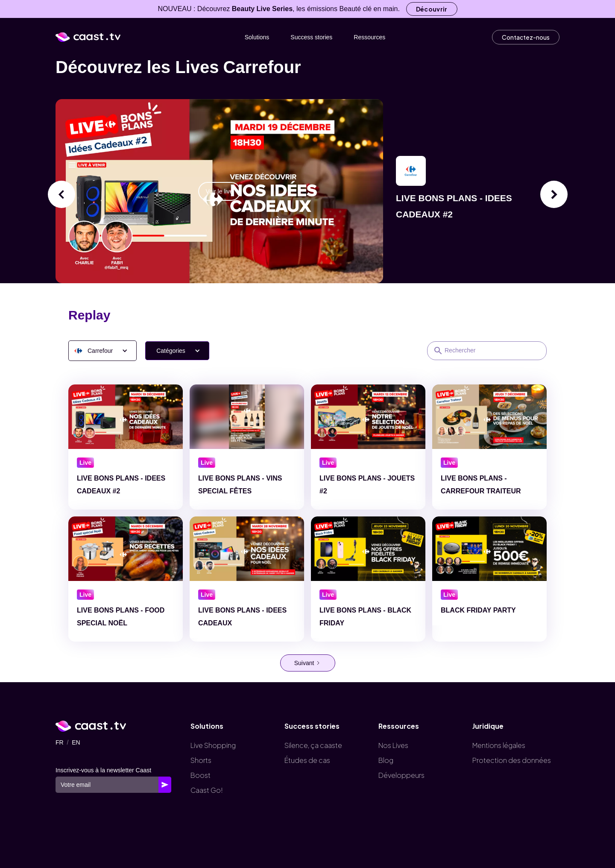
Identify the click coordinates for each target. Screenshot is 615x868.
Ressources (369, 37)
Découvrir (432, 9)
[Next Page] (308, 663)
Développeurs (401, 775)
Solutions (257, 37)
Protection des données (512, 760)
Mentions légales (499, 745)
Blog (386, 760)
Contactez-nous (526, 37)
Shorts (201, 760)
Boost (201, 775)
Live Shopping (213, 745)
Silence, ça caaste (313, 745)
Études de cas (307, 760)
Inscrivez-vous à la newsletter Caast (103, 770)
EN (76, 742)
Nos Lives (393, 745)
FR (60, 742)
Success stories (311, 37)
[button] (102, 351)
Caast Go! (207, 790)
